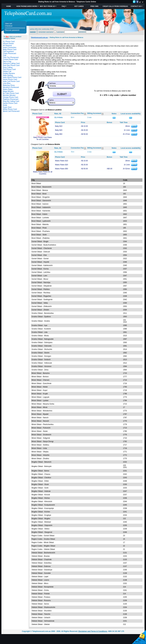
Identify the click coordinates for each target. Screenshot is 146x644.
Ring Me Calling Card (11, 101)
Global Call (7, 71)
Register (33, 32)
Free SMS (94, 6)
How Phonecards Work (27, 6)
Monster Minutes (9, 95)
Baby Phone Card (10, 49)
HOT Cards (79, 6)
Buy (7, 37)
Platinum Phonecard (11, 99)
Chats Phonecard (9, 53)
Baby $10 (59, 126)
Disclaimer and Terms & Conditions (93, 631)
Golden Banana (9, 73)
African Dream (8, 44)
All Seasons (7, 46)
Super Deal (7, 107)
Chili (4, 55)
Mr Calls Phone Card (11, 93)
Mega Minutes (8, 91)
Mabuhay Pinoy (9, 85)
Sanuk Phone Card (10, 103)
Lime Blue (7, 83)
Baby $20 (59, 130)
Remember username (46, 32)
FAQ (63, 6)
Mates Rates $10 (62, 161)
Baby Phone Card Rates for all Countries (43, 138)
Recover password (12, 30)
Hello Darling (8, 75)
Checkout (9, 26)
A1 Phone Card (9, 42)
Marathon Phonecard (11, 87)
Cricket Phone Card (10, 59)
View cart (9, 24)
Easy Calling (8, 67)
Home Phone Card (10, 79)
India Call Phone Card (11, 81)
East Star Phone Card (11, 65)
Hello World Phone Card (12, 77)
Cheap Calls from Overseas (115, 6)
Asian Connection (10, 48)
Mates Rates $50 (62, 169)
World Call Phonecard (11, 111)
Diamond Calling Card (11, 63)
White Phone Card (10, 109)
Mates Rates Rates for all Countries (43, 173)
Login (103, 32)
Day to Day (7, 61)
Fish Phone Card (9, 69)
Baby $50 (59, 134)
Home (9, 6)
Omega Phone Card (10, 97)
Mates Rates (8, 89)
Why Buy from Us (47, 6)
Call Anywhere (8, 51)
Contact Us (136, 6)
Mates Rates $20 (62, 165)
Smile (5, 105)
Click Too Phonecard (11, 57)
